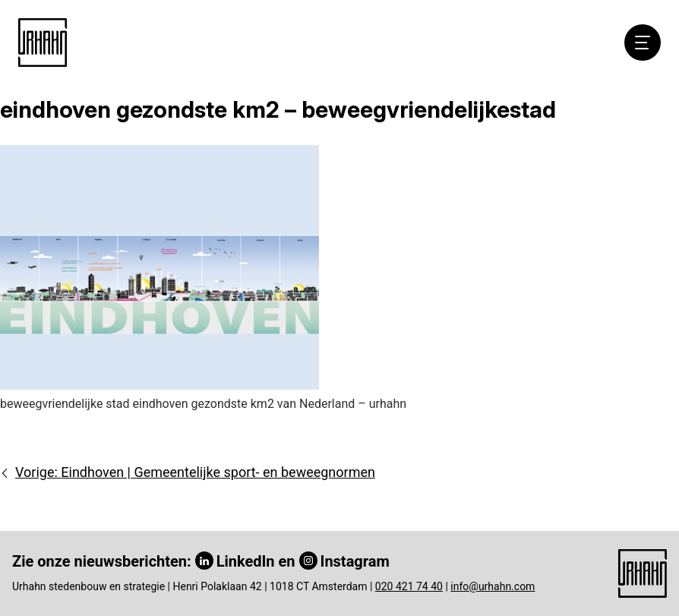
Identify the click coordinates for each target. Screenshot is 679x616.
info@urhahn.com (493, 586)
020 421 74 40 (409, 586)
